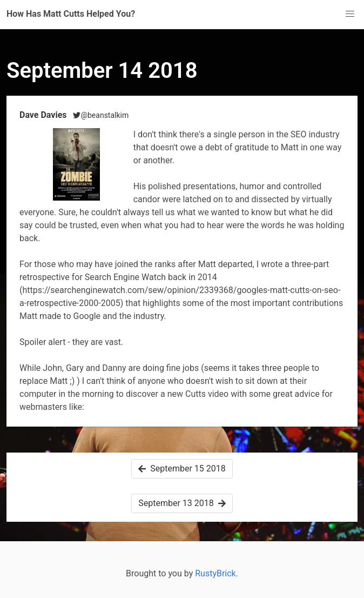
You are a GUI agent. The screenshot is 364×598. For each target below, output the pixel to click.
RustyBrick (215, 573)
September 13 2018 (182, 503)
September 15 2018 (182, 469)
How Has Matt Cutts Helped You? (71, 14)
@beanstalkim (101, 115)
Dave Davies (44, 115)
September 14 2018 (102, 71)
